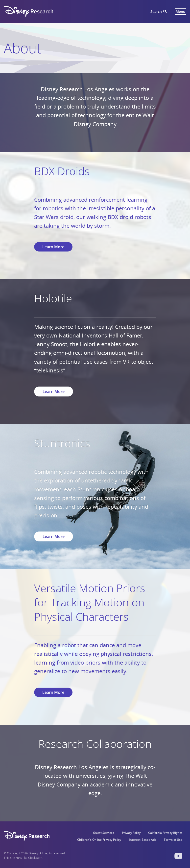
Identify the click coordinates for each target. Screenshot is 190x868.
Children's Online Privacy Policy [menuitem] (99, 840)
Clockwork (35, 858)
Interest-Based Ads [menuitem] (142, 840)
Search (156, 12)
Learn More (53, 247)
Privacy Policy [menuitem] (131, 833)
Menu (180, 12)
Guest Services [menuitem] (103, 833)
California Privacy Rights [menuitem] (165, 833)
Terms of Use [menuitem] (173, 840)
